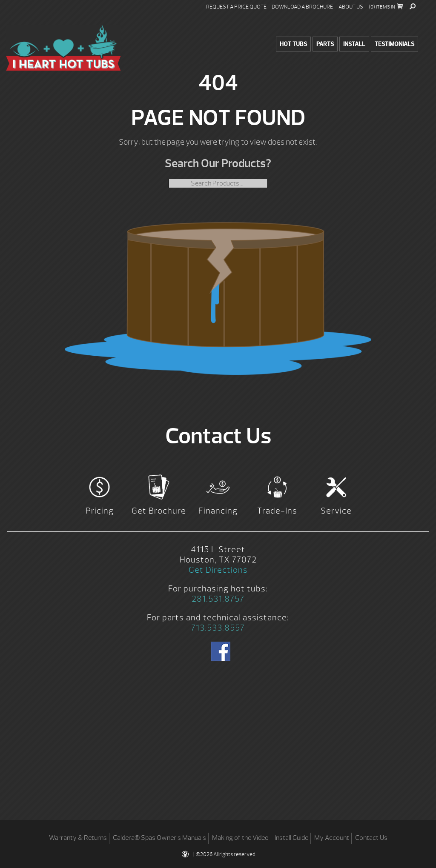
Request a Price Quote (236, 7)
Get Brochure (159, 511)
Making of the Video (240, 838)
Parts (325, 44)
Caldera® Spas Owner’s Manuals (159, 838)
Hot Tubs (293, 44)
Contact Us (371, 838)
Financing (218, 511)
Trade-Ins (277, 511)
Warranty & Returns (78, 838)
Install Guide (291, 838)
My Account (332, 838)
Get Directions (218, 570)
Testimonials (394, 44)
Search (413, 6)
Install (354, 44)
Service (336, 511)
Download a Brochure (302, 7)
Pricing (100, 511)
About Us (351, 7)
